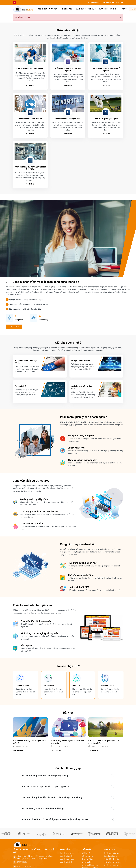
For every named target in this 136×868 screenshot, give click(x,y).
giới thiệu (42, 9)
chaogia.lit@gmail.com (113, 2)
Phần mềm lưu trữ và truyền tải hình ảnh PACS (30, 168)
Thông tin (103, 9)
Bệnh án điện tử (88, 856)
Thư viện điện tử (88, 859)
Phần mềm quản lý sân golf (106, 119)
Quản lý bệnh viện (66, 856)
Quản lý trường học (67, 853)
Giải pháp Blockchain (90, 865)
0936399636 (94, 2)
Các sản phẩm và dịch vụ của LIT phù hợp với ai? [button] (46, 787)
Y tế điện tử (86, 853)
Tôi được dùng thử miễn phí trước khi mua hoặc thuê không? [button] (53, 797)
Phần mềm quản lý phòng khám (30, 68)
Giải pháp (81, 9)
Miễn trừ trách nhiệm (112, 859)
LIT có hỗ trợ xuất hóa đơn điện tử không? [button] (43, 808)
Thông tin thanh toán (112, 862)
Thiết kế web (68, 9)
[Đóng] (121, 17)
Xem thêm (18, 751)
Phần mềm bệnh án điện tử (30, 119)
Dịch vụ (92, 9)
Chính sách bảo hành (112, 865)
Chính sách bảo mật (112, 853)
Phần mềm (54, 9)
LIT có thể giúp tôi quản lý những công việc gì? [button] (46, 776)
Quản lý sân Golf (66, 862)
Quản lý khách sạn (67, 859)
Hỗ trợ (113, 9)
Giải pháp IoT (87, 862)
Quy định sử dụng (111, 856)
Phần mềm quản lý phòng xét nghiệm (68, 70)
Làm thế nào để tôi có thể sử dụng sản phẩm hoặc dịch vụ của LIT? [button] (56, 819)
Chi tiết (30, 85)
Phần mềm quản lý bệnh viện (68, 119)
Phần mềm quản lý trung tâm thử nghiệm (106, 70)
